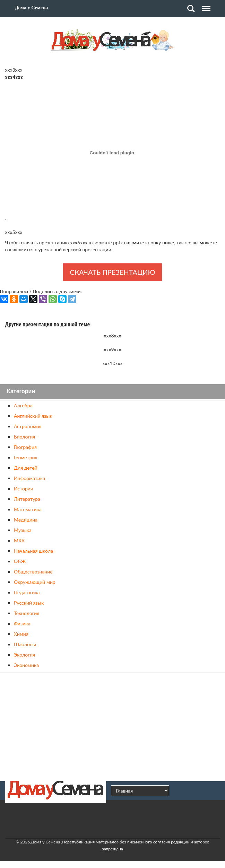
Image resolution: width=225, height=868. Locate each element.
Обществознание (33, 572)
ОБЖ (20, 561)
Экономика (26, 665)
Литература (27, 499)
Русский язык (29, 603)
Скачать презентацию (113, 272)
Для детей (26, 468)
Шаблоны (25, 644)
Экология (24, 655)
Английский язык (33, 416)
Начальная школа (33, 551)
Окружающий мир (35, 582)
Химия (21, 634)
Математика (28, 509)
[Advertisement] (113, 726)
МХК (19, 540)
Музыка (23, 530)
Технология (27, 613)
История (23, 489)
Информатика (29, 478)
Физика (22, 623)
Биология (24, 437)
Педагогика (27, 592)
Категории (21, 392)
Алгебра (23, 405)
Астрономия (28, 426)
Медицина (26, 520)
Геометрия (25, 457)
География (25, 447)
